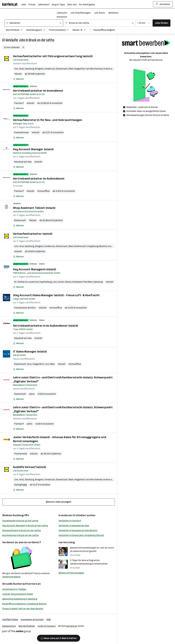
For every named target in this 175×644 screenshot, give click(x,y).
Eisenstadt (62, 69)
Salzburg (29, 69)
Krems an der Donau (114, 69)
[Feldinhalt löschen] (60, 23)
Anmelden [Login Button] (163, 4)
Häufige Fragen (10, 619)
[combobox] (34, 23)
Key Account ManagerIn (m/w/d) (34, 269)
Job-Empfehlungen (80, 13)
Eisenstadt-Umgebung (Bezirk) (90, 246)
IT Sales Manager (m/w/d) (30, 352)
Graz (22, 69)
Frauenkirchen (21, 132)
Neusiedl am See (23, 162)
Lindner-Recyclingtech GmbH (18, 594)
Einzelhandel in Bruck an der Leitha (20, 521)
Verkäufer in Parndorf (70, 521)
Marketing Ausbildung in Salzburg (20, 599)
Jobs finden (161, 23)
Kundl (61, 282)
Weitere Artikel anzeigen (71, 573)
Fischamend (21, 308)
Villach (68, 282)
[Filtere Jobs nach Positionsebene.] (61, 30)
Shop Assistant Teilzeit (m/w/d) (34, 208)
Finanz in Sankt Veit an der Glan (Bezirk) (23, 609)
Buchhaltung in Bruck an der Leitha (20, 535)
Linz (16, 69)
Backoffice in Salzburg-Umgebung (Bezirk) (24, 604)
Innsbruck (50, 69)
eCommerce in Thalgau (14, 589)
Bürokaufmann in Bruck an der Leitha (21, 530)
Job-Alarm (99, 13)
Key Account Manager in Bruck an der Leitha (25, 526)
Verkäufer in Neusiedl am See (74, 526)
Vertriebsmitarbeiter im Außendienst (39, 179)
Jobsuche (62, 13)
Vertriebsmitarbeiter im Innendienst (38, 91)
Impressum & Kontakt (32, 619)
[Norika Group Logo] (17, 632)
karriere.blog (67, 542)
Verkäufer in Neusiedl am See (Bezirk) (78, 530)
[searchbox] (34, 23)
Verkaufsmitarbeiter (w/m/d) (33, 234)
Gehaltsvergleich (11, 577)
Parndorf (19, 103)
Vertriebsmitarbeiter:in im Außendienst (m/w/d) (45, 326)
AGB (49, 619)
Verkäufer (12, 40)
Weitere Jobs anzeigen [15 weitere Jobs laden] (59, 502)
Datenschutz (9, 626)
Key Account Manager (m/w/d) (33, 149)
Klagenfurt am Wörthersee (88, 69)
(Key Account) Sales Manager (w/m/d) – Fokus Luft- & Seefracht (56, 295)
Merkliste (113, 13)
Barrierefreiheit (27, 626)
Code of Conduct (47, 626)
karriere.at (34, 584)
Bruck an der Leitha (42, 40)
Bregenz (39, 69)
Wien (71, 69)
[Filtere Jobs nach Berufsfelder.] (16, 30)
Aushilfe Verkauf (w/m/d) (29, 467)
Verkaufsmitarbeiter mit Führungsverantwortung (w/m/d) (53, 56)
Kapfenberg (46, 282)
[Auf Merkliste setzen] (18, 79)
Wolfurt (32, 308)
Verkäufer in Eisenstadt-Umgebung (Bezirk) (81, 535)
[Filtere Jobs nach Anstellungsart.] (38, 30)
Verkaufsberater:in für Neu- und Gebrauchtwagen (48, 120)
